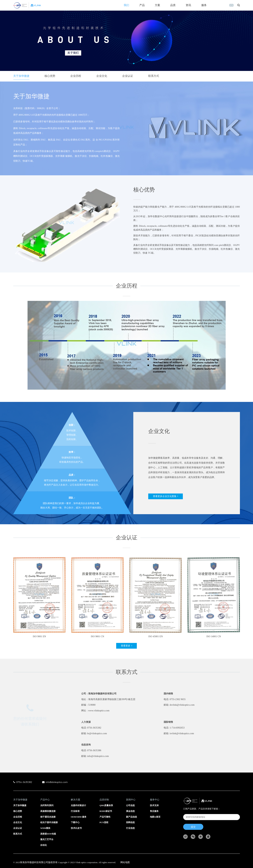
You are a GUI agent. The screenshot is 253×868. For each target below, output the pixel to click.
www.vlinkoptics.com (99, 717)
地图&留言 (155, 817)
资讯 (188, 5)
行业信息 (130, 828)
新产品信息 (132, 817)
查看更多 (126, 653)
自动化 (44, 845)
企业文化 (102, 76)
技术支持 (154, 805)
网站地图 (125, 862)
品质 (173, 5)
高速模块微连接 (48, 811)
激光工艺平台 (47, 839)
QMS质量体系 (106, 805)
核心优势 (50, 76)
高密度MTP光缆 (48, 834)
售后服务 (154, 811)
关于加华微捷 (21, 76)
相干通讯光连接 (48, 817)
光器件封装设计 (78, 805)
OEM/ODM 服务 (79, 817)
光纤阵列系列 (47, 805)
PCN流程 (104, 822)
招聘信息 (130, 822)
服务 (204, 5)
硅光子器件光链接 (49, 822)
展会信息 (130, 811)
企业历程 (76, 76)
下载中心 (75, 822)
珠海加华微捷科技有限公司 (34, 862)
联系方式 (154, 76)
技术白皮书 (76, 828)
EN (231, 5)
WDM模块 (45, 828)
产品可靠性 (105, 817)
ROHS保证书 (106, 811)
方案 (157, 5)
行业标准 (75, 811)
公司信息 (130, 805)
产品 (142, 5)
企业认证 (128, 76)
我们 (126, 5)
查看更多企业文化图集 (165, 496)
